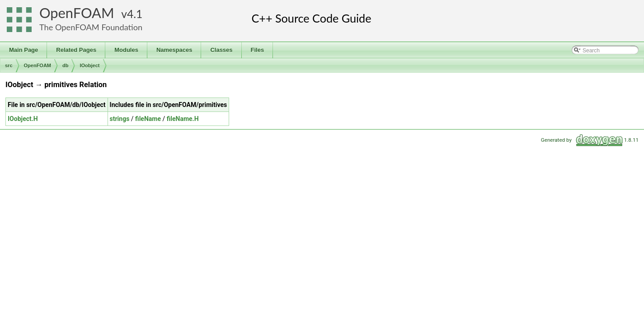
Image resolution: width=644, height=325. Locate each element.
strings (120, 119)
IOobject (89, 65)
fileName (148, 119)
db (65, 65)
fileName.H (183, 119)
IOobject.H (23, 119)
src (9, 65)
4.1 (135, 14)
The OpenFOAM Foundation (91, 27)
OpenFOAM (77, 13)
